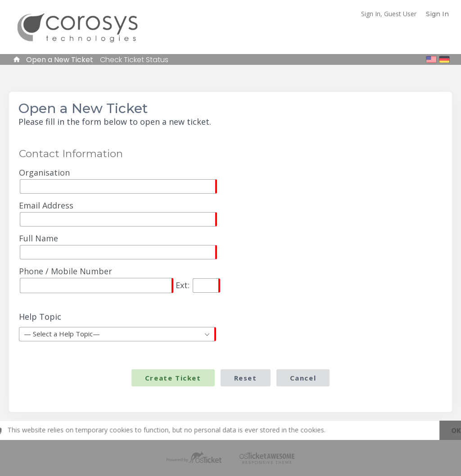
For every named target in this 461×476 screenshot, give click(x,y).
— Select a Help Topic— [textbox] (62, 334)
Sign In (437, 14)
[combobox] (118, 334)
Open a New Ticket (60, 60)
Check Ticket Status (134, 60)
